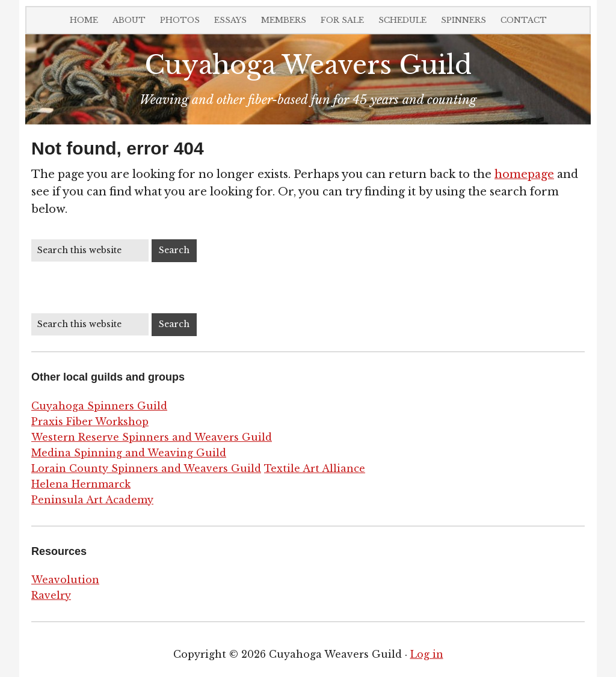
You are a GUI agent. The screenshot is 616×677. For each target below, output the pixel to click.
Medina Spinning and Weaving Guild (129, 453)
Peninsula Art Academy (92, 500)
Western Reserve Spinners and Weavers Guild (152, 437)
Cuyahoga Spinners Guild (99, 406)
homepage (524, 174)
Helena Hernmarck (81, 484)
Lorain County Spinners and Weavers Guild (146, 468)
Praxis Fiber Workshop (90, 421)
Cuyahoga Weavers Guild (308, 65)
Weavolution (65, 580)
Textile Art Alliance (315, 468)
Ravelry (51, 595)
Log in (427, 654)
